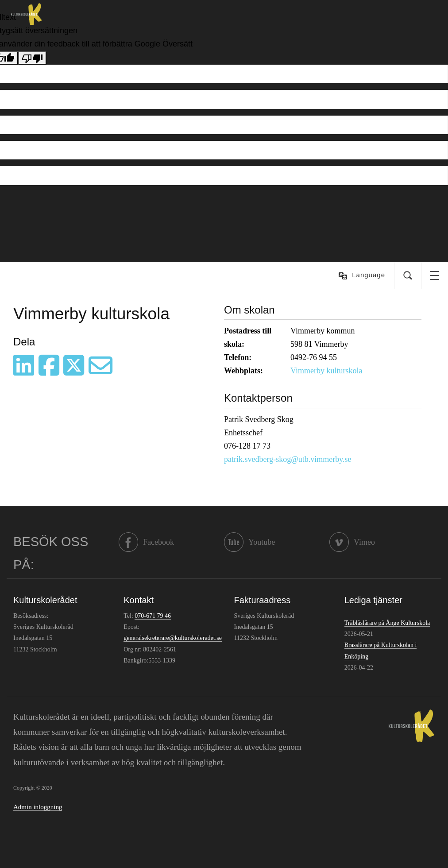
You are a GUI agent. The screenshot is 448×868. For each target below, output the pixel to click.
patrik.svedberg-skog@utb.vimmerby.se (288, 459)
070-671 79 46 (153, 616)
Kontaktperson (258, 398)
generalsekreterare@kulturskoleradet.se (173, 638)
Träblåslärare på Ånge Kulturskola (387, 623)
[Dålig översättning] (32, 58)
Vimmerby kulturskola (326, 371)
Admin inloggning (38, 807)
